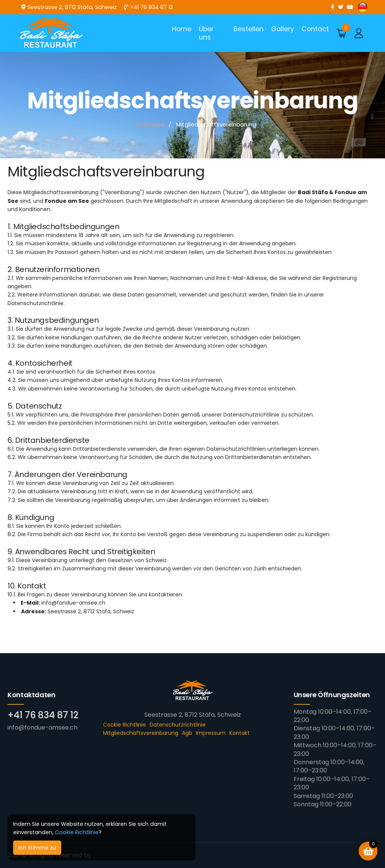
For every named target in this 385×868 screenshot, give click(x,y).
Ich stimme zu (37, 848)
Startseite (150, 124)
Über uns (206, 33)
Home (182, 29)
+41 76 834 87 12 (43, 715)
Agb (187, 733)
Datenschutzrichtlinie (178, 725)
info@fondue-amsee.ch (42, 727)
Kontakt (239, 733)
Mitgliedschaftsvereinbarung (141, 733)
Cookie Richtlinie (77, 832)
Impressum (211, 733)
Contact (315, 29)
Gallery (283, 29)
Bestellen (249, 29)
